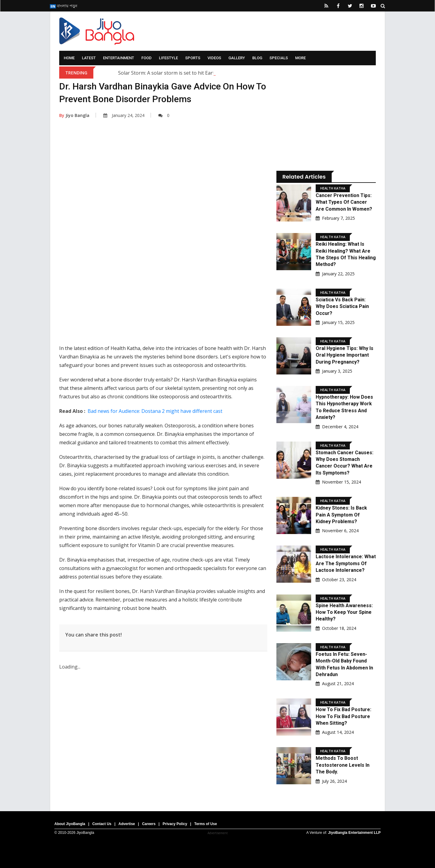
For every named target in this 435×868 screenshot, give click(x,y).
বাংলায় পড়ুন (64, 6)
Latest (89, 58)
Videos (214, 58)
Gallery (237, 58)
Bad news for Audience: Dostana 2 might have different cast (155, 411)
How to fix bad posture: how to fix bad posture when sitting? (343, 716)
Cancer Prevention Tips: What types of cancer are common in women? (344, 202)
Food (147, 58)
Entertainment (119, 58)
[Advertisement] (163, 185)
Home (69, 58)
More (300, 58)
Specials (279, 58)
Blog (257, 58)
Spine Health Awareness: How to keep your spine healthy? (344, 612)
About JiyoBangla (70, 824)
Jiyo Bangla (74, 115)
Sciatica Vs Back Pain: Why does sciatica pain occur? (342, 306)
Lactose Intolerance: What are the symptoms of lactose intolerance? (346, 563)
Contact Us (102, 824)
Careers (149, 824)
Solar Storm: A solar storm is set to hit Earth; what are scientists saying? (199, 73)
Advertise (127, 824)
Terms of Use (206, 824)
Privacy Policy (175, 824)
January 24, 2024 (124, 115)
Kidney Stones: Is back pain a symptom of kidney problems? (341, 515)
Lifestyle (168, 58)
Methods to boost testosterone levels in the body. (343, 765)
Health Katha (333, 188)
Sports (193, 58)
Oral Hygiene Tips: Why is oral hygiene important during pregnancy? (345, 355)
